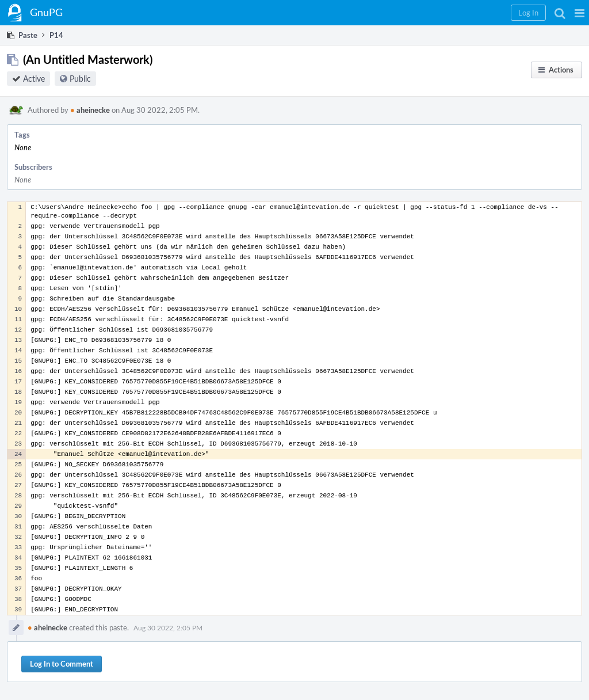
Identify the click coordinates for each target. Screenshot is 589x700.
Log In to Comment (62, 664)
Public (80, 79)
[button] (580, 13)
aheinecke (90, 110)
